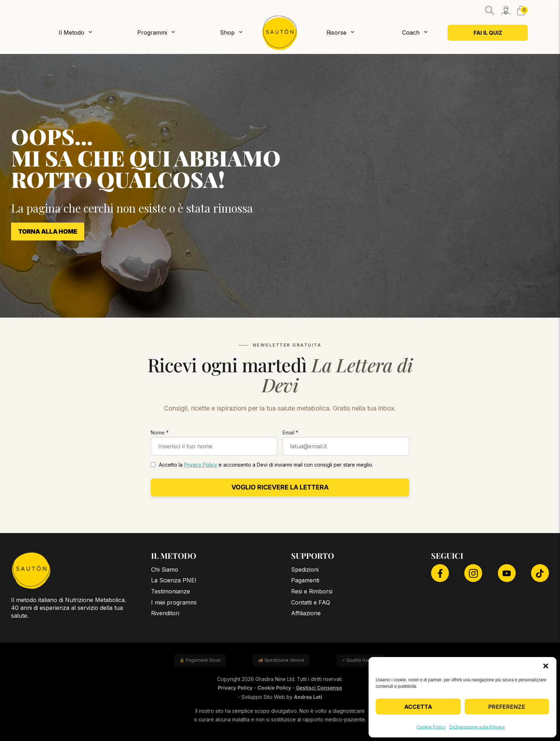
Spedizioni (305, 570)
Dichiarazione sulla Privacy (477, 727)
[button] (546, 666)
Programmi (152, 33)
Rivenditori (165, 613)
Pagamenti (305, 580)
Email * (290, 432)
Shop (227, 33)
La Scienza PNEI (174, 580)
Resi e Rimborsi (312, 591)
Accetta (418, 707)
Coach (411, 33)
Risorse (336, 33)
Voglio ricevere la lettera (280, 487)
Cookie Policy (431, 727)
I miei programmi (174, 602)
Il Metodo (71, 33)
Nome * (160, 432)
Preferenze (507, 707)
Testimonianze (171, 591)
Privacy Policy (201, 465)
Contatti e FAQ (311, 602)
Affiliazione (306, 613)
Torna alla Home (48, 232)
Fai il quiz (488, 33)
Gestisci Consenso (319, 688)
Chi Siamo (165, 570)
